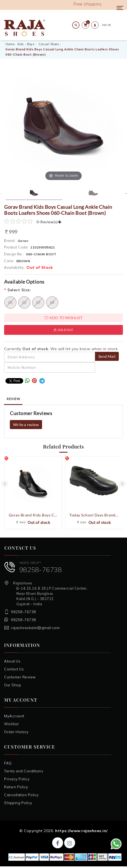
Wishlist (11, 724)
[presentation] (5, 484)
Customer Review (20, 677)
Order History (16, 732)
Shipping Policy (18, 803)
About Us (12, 661)
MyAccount (14, 716)
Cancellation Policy (21, 795)
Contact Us (14, 669)
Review (13, 399)
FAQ (8, 763)
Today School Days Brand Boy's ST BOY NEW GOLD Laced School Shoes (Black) (94, 515)
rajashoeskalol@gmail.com (35, 628)
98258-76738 (41, 570)
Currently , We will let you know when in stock (61, 349)
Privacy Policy (17, 779)
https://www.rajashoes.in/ (81, 831)
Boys (31, 44)
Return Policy (16, 787)
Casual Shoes (49, 44)
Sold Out (63, 330)
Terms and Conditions (24, 771)
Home (10, 44)
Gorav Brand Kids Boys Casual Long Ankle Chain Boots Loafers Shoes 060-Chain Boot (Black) (33, 515)
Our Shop (13, 685)
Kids (21, 44)
